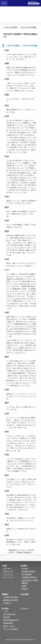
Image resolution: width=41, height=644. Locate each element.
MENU (4, 3)
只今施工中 (7, 603)
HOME (4, 566)
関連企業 (25, 589)
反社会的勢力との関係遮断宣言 (30, 582)
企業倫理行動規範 (28, 571)
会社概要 (25, 568)
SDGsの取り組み (9, 614)
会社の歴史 (25, 594)
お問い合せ (7, 568)
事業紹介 (5, 594)
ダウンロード (8, 574)
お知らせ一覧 (8, 571)
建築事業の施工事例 (10, 600)
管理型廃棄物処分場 (10, 620)
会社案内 (24, 566)
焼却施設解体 (8, 623)
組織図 (24, 586)
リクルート (25, 608)
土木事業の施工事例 (10, 597)
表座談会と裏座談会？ (24, 552)
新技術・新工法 (9, 626)
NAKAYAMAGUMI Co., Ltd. (28, 640)
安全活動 (6, 617)
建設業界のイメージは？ (17, 550)
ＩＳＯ (6, 611)
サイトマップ (8, 577)
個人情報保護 (27, 574)
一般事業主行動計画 (29, 577)
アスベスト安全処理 (10, 629)
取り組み (5, 608)
